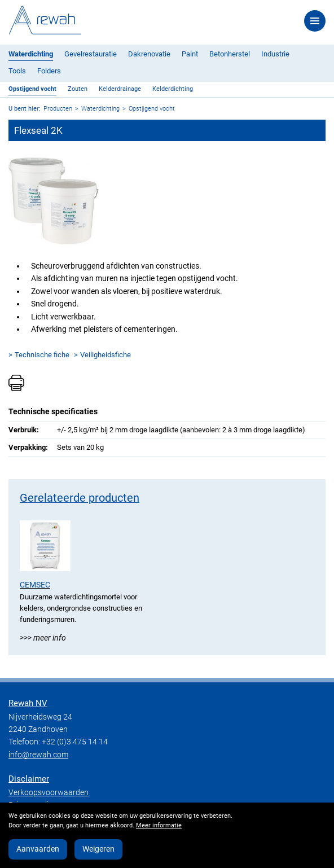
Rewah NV (28, 703)
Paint (190, 54)
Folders (49, 71)
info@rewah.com (38, 755)
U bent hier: (25, 109)
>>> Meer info (43, 638)
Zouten (78, 89)
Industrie (275, 54)
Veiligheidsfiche (106, 355)
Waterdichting (31, 54)
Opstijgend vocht (32, 89)
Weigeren (98, 849)
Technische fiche (42, 355)
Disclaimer (29, 779)
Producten (58, 109)
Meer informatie (159, 825)
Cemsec (35, 585)
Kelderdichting (173, 89)
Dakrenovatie (149, 54)
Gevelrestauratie (91, 54)
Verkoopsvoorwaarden (49, 792)
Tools (17, 71)
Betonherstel (230, 54)
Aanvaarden (38, 849)
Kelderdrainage (120, 89)
